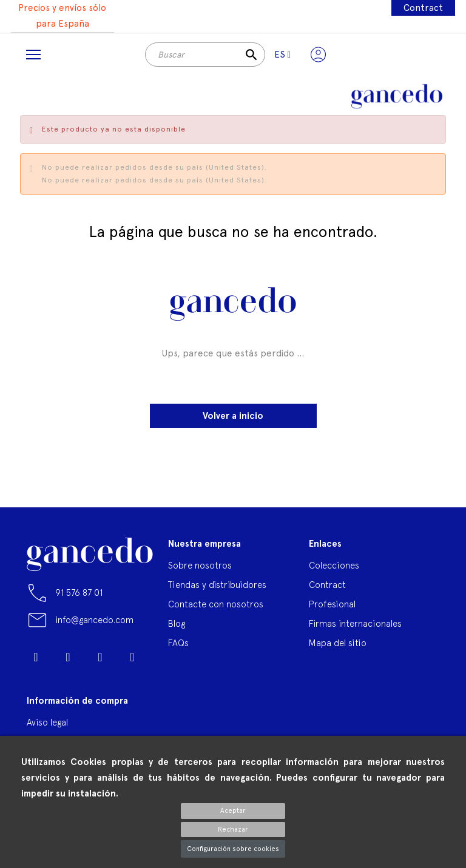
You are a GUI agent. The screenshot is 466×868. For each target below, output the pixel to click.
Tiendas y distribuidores (217, 585)
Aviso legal (47, 722)
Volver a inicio (233, 416)
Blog (177, 623)
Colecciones (334, 565)
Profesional (332, 604)
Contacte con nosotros (216, 604)
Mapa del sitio (338, 643)
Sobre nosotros (200, 565)
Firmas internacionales (355, 623)
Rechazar (233, 830)
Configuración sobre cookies (233, 849)
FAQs (178, 643)
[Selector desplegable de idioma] (282, 55)
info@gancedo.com (94, 620)
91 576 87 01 (79, 593)
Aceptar (233, 811)
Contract (423, 8)
